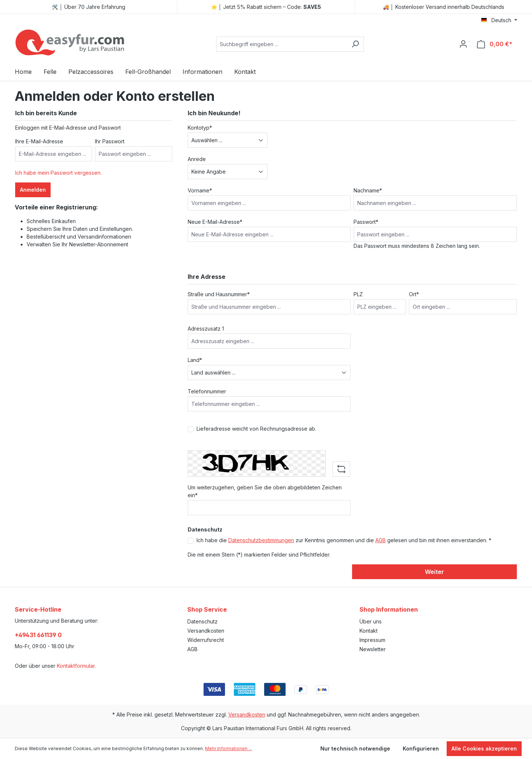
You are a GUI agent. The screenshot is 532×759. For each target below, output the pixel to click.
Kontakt (369, 631)
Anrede (197, 159)
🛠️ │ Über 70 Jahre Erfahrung (88, 7)
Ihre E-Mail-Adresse (39, 141)
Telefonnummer (207, 391)
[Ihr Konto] (463, 44)
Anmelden (33, 190)
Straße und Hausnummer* (219, 294)
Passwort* (366, 222)
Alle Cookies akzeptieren (484, 748)
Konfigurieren (421, 748)
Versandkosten (206, 631)
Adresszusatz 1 (206, 329)
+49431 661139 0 (38, 635)
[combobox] (282, 44)
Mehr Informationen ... (229, 748)
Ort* (414, 294)
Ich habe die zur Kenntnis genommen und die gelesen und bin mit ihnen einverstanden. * (344, 540)
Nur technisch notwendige (355, 748)
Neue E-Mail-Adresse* (215, 222)
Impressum (372, 640)
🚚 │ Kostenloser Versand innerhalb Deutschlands (444, 7)
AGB (381, 540)
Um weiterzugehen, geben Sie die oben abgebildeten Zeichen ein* (265, 491)
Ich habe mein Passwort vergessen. (58, 173)
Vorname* (200, 190)
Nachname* (368, 190)
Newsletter (373, 649)
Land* (195, 360)
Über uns (371, 621)
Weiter (434, 572)
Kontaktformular (76, 666)
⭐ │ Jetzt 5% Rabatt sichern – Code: (266, 7)
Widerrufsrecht (206, 640)
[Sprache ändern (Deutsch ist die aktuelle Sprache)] (499, 20)
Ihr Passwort (110, 141)
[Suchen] (355, 44)
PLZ (358, 294)
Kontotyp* (200, 128)
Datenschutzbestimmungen (261, 540)
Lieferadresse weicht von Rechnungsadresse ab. (256, 429)
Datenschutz (202, 621)
